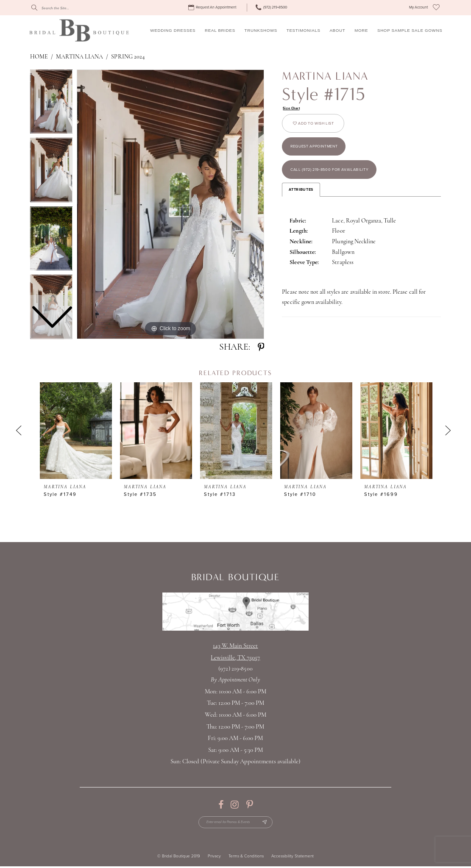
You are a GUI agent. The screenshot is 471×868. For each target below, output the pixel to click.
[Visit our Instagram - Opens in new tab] (235, 805)
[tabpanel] (170, 204)
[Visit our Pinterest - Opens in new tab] (249, 805)
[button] (418, 8)
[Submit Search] (34, 8)
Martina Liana (80, 57)
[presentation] (76, 431)
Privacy (214, 858)
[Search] (70, 8)
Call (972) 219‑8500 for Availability (337, 179)
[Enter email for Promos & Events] (235, 823)
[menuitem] (213, 8)
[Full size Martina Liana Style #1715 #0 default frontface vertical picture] (170, 204)
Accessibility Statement (293, 858)
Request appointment (320, 152)
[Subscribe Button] (269, 823)
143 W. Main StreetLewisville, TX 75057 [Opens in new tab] (235, 652)
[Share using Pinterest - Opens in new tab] (261, 348)
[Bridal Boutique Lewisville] (79, 30)
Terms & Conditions (246, 858)
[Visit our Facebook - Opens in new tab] (221, 805)
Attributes (301, 201)
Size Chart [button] (293, 109)
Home (39, 57)
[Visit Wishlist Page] (436, 8)
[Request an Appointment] (213, 8)
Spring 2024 (128, 57)
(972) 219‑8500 (235, 669)
